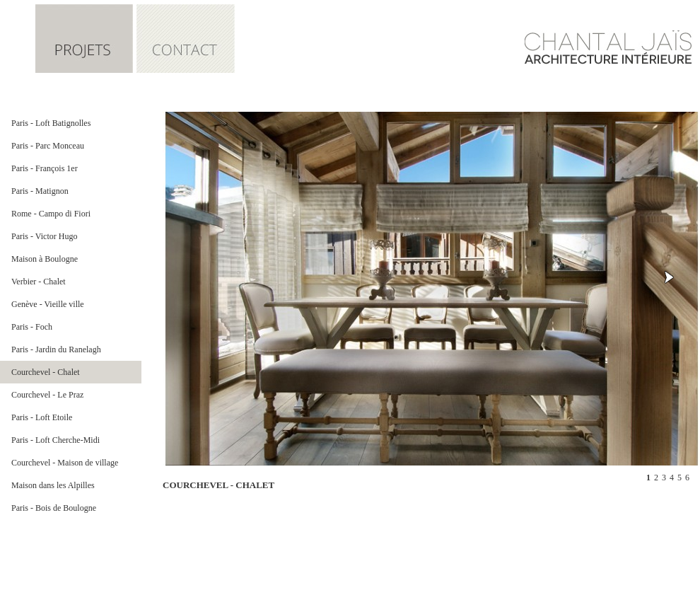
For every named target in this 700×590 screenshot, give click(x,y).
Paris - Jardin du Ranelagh (56, 349)
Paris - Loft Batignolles (51, 123)
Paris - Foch (32, 327)
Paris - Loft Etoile (42, 417)
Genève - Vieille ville (48, 304)
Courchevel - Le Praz (47, 395)
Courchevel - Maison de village (65, 463)
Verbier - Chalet (39, 282)
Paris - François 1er (45, 168)
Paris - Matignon (40, 191)
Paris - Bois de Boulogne (54, 508)
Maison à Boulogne (45, 259)
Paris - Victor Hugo (44, 236)
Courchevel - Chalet (46, 372)
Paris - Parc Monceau (48, 146)
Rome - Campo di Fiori (51, 214)
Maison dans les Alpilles (53, 485)
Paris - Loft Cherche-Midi (56, 440)
